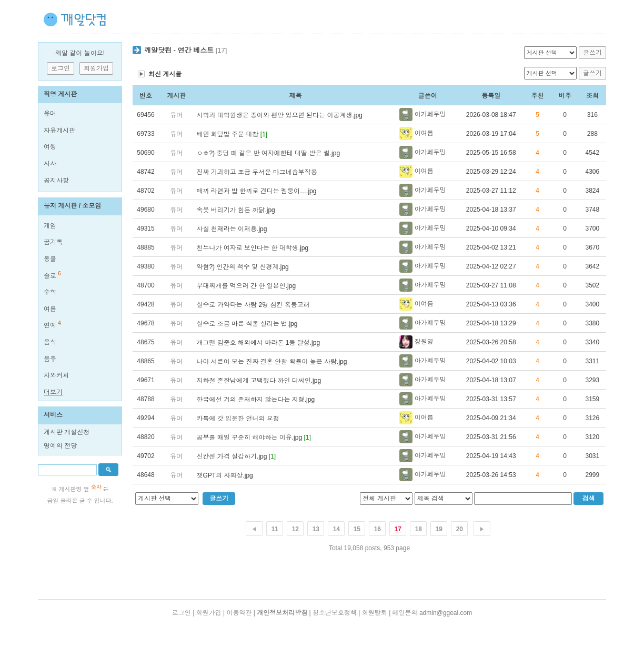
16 (378, 529)
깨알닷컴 (158, 50)
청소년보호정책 (335, 613)
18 (419, 529)
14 (336, 529)
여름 (50, 309)
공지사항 (56, 181)
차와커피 (56, 375)
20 (460, 529)
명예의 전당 (60, 446)
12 (295, 529)
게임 (50, 226)
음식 (50, 342)
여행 (50, 147)
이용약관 (239, 613)
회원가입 (209, 613)
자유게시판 (59, 131)
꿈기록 (53, 242)
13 (316, 529)
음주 (50, 359)
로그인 (182, 613)
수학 (50, 292)
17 (398, 529)
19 (439, 529)
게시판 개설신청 (67, 432)
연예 (50, 325)
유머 (50, 114)
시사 (50, 164)
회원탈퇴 (375, 613)
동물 (50, 259)
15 (357, 529)
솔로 (50, 276)
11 (275, 529)
